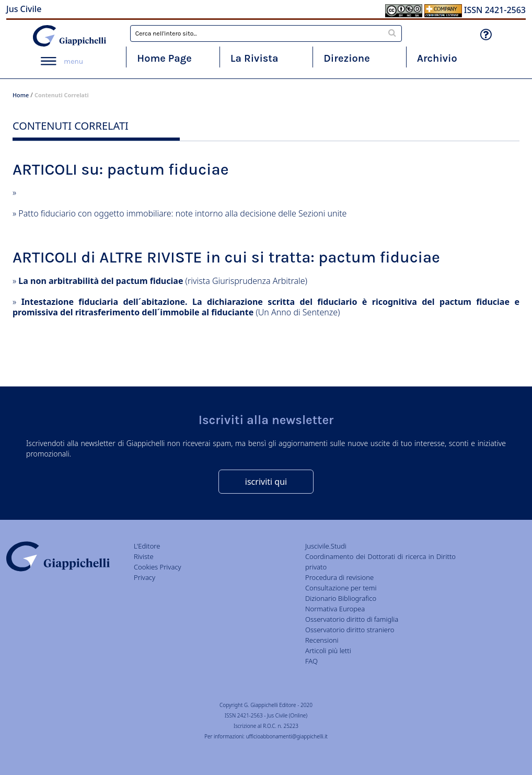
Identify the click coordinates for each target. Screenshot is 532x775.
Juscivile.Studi (326, 546)
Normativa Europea (335, 609)
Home (21, 95)
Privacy (144, 577)
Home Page (164, 58)
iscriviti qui (266, 482)
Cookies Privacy (158, 567)
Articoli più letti (328, 651)
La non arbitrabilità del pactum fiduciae (101, 281)
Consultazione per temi (341, 588)
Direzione (346, 58)
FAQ (311, 661)
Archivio (437, 58)
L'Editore (147, 546)
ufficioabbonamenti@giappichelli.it (287, 736)
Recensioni (322, 640)
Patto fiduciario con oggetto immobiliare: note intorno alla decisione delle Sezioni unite (182, 213)
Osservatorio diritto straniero (350, 630)
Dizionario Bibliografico (341, 598)
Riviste (144, 556)
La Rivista (255, 58)
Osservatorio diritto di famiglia (352, 619)
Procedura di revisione (339, 577)
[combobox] (266, 33)
